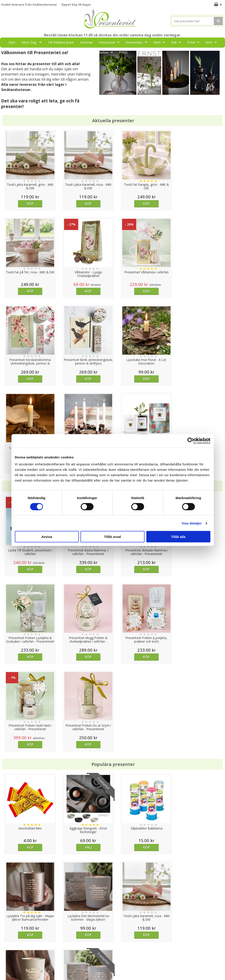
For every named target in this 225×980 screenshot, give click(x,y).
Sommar (86, 42)
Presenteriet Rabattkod (19, 959)
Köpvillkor (8, 945)
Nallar (5, 965)
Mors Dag (33, 42)
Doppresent (10, 972)
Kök (177, 42)
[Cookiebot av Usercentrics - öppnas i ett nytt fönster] (191, 441)
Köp (29, 203)
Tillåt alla (178, 537)
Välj (85, 672)
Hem (160, 42)
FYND (123, 52)
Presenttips (138, 42)
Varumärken (10, 938)
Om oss (7, 952)
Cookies (7, 931)
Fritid (195, 42)
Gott (212, 42)
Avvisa (47, 537)
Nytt (12, 42)
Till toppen (112, 916)
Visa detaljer (192, 523)
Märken (107, 52)
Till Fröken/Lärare (61, 42)
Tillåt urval (112, 537)
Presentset (110, 42)
